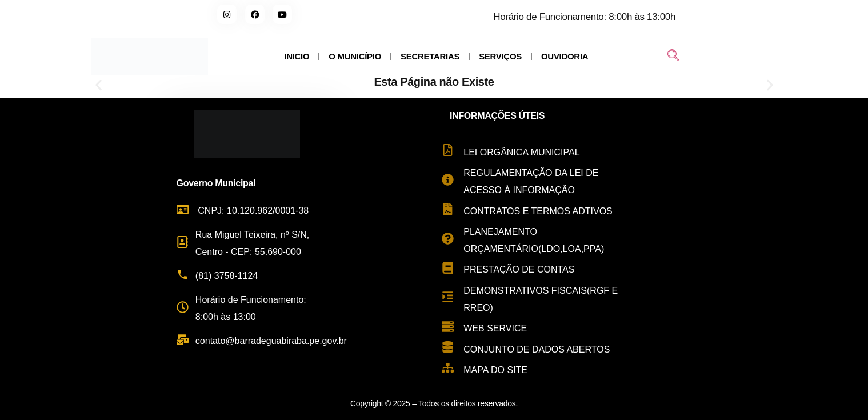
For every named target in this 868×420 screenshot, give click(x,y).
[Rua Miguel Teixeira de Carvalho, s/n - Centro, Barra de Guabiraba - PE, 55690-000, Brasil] (752, 255)
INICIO (297, 56)
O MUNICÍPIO (355, 56)
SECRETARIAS (430, 56)
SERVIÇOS (500, 56)
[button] (99, 85)
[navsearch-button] (673, 57)
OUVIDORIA (565, 56)
